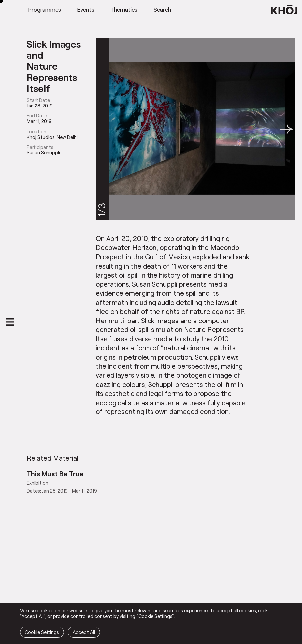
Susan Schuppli (43, 153)
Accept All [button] (84, 632)
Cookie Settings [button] (42, 632)
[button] (286, 129)
